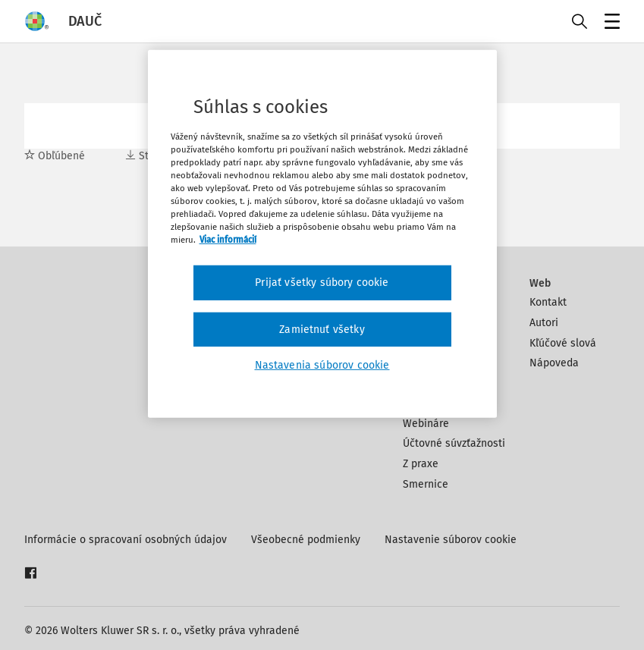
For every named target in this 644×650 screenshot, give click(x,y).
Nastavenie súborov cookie (451, 540)
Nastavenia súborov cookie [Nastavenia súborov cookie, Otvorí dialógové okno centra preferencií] (322, 365)
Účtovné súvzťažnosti (454, 443)
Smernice (426, 484)
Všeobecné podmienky (306, 540)
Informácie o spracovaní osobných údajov (126, 540)
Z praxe (421, 464)
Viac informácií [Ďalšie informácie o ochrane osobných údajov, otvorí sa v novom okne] (228, 240)
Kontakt (548, 302)
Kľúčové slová (563, 343)
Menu (609, 23)
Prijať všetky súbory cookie (322, 283)
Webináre (426, 424)
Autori (544, 323)
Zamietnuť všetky (322, 330)
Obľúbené (55, 156)
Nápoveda (554, 363)
